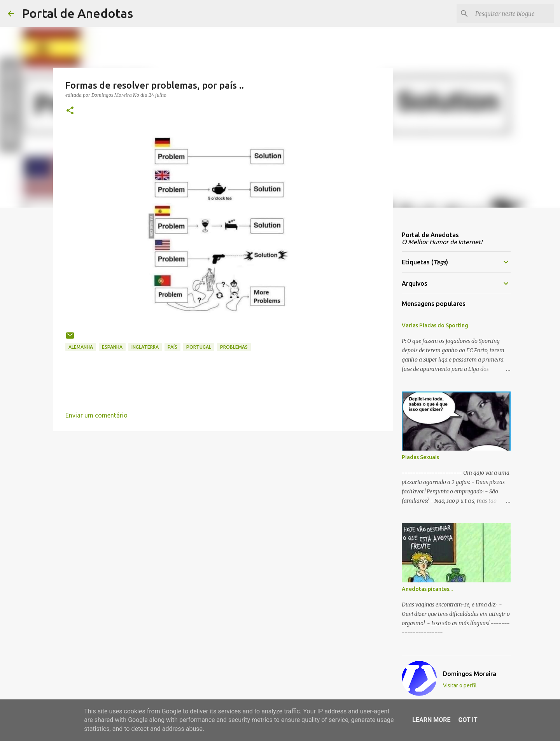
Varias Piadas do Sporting (435, 325)
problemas (234, 347)
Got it (468, 720)
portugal (199, 347)
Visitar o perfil (460, 685)
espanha (112, 347)
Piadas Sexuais (420, 457)
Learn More (431, 720)
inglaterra (145, 347)
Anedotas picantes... (427, 589)
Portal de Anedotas (77, 13)
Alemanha (81, 347)
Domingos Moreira (470, 674)
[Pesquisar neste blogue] (513, 14)
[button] (70, 111)
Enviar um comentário (96, 415)
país (172, 347)
